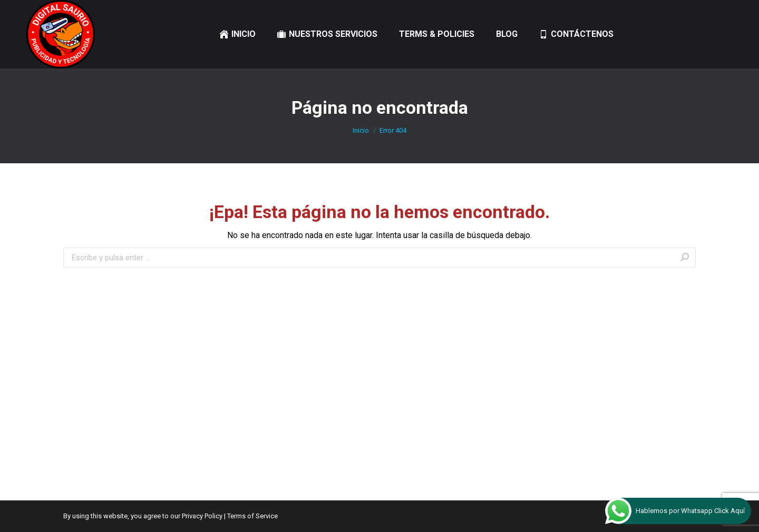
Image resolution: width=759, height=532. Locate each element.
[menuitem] (238, 34)
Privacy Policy (202, 516)
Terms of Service (252, 516)
